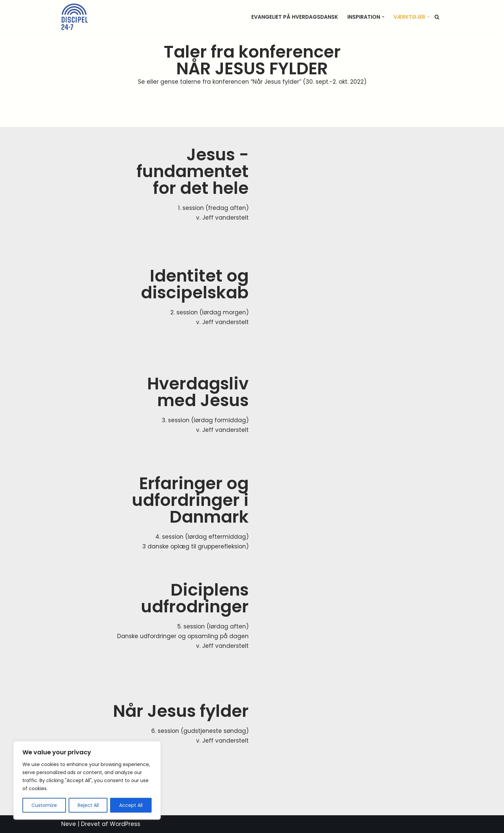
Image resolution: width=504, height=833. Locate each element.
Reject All (88, 805)
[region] (87, 780)
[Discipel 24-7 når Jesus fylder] (75, 17)
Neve (69, 824)
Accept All (131, 805)
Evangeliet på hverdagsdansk (295, 17)
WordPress (125, 824)
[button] (383, 17)
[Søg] (437, 17)
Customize (44, 805)
